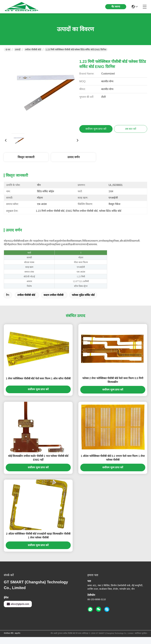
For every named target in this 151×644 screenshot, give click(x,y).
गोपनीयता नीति (9, 633)
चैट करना (116, 7)
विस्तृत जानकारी (26, 157)
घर (8, 50)
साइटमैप (17, 633)
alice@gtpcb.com (18, 604)
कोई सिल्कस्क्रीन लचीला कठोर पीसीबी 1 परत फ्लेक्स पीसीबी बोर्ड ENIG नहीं (38, 458)
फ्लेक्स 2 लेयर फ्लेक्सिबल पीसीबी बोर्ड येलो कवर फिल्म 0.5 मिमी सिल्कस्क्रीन (113, 380)
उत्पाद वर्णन (74, 157)
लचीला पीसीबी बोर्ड (33, 50)
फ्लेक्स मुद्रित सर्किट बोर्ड (83, 295)
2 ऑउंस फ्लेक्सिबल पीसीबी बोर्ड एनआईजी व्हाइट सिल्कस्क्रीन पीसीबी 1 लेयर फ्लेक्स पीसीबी (38, 536)
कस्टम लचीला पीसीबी (54, 295)
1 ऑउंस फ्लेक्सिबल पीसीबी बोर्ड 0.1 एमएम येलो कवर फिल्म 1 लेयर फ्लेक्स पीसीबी (113, 458)
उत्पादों (18, 50)
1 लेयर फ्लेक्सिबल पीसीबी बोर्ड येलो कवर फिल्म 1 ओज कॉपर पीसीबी (38, 379)
